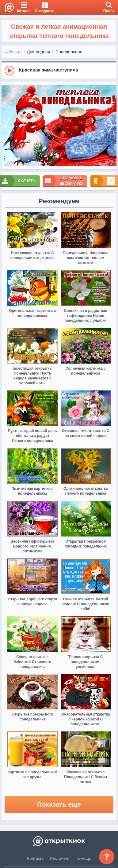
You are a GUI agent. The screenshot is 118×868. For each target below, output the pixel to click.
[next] (110, 126)
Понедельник (69, 52)
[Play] (10, 71)
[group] (59, 70)
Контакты (36, 858)
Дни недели (39, 52)
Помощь (83, 858)
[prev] (8, 126)
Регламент (60, 858)
